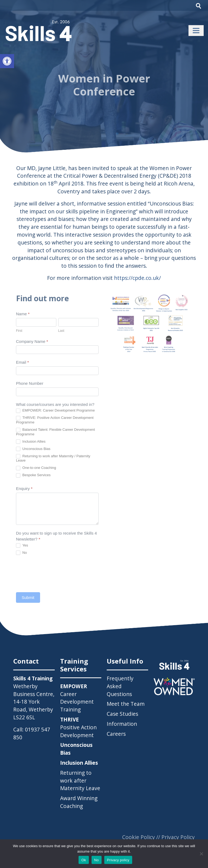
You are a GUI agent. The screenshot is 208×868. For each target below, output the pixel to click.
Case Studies (122, 714)
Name (23, 314)
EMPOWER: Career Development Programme (55, 411)
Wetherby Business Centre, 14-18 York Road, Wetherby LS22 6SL (34, 702)
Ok (84, 860)
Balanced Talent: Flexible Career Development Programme (55, 432)
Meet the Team (126, 704)
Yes (22, 546)
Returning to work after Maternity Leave (80, 781)
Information (122, 724)
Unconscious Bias (33, 449)
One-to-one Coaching (36, 468)
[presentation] (57, 574)
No (21, 553)
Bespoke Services (33, 475)
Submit (28, 597)
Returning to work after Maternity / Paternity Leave (53, 458)
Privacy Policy (178, 837)
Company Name (32, 341)
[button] (7, 61)
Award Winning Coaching (79, 802)
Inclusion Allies (31, 442)
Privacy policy (118, 860)
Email (22, 362)
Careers (116, 734)
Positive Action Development (78, 727)
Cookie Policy (139, 837)
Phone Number (30, 383)
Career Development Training (77, 698)
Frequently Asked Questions (120, 686)
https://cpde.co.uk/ (137, 278)
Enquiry (24, 488)
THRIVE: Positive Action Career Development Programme (55, 420)
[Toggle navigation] (196, 31)
